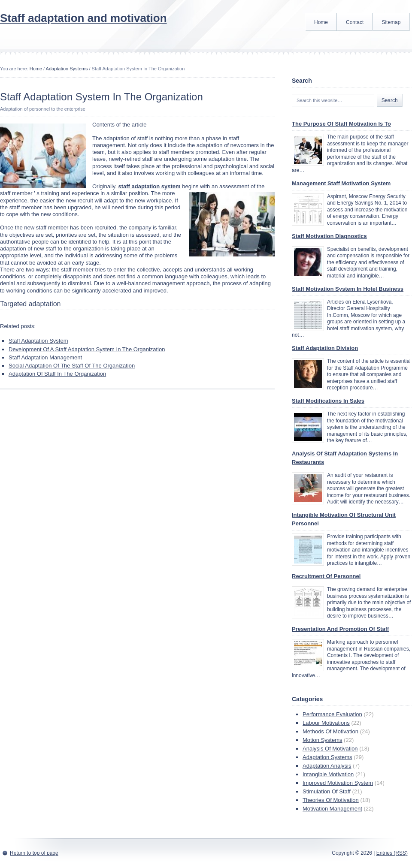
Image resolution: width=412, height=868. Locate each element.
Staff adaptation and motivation (83, 18)
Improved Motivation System (338, 783)
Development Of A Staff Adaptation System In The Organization (87, 349)
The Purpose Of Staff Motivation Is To (341, 124)
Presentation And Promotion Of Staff (340, 629)
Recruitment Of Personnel (326, 576)
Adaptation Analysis (327, 766)
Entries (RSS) (392, 853)
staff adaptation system (149, 186)
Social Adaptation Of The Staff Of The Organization (72, 366)
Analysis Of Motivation (330, 749)
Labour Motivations (326, 723)
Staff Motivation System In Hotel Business (348, 289)
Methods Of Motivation (330, 731)
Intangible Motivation (328, 774)
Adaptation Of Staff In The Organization (57, 374)
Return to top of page (34, 853)
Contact (355, 22)
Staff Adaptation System (38, 341)
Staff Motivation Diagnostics (329, 236)
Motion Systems (322, 740)
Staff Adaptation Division (325, 348)
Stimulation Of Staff (327, 791)
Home (321, 22)
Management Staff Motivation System (341, 183)
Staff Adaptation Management (45, 357)
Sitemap (391, 22)
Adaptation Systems (67, 69)
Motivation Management (332, 809)
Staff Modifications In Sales (328, 401)
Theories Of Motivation (331, 800)
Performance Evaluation (332, 714)
